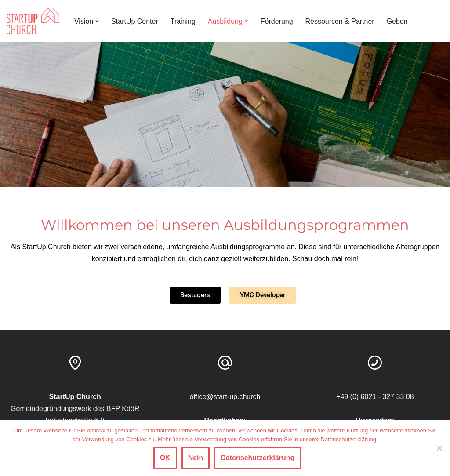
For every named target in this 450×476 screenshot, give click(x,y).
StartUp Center (135, 21)
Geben (398, 21)
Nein (196, 458)
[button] (97, 21)
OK (165, 458)
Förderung (277, 21)
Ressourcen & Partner (340, 21)
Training (183, 21)
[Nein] (439, 448)
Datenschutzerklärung (258, 458)
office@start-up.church (225, 397)
